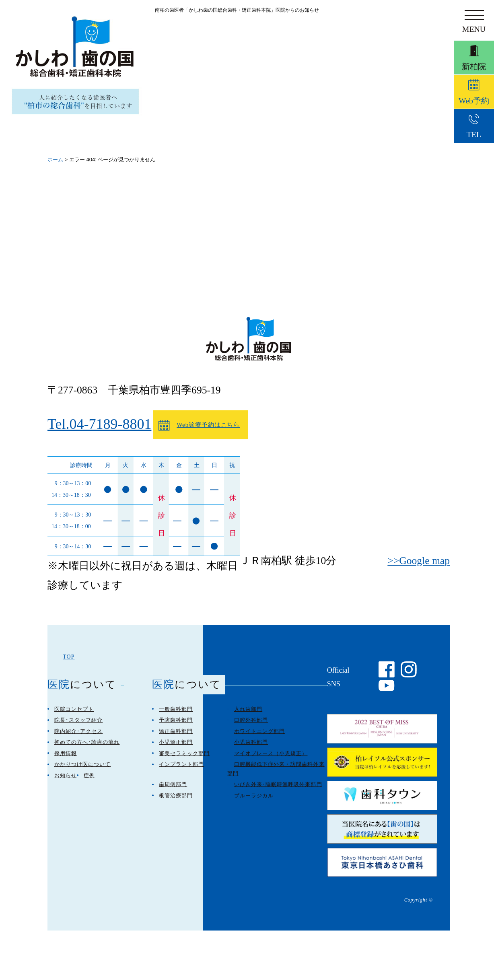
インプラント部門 (181, 770)
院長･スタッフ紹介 (78, 726)
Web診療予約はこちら (189, 428)
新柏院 (474, 62)
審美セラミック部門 (184, 759)
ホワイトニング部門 (259, 737)
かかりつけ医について (82, 770)
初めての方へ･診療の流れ (87, 748)
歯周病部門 (173, 790)
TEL (474, 142)
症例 (89, 781)
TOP (69, 663)
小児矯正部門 (176, 748)
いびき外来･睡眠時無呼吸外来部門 (278, 790)
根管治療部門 (176, 802)
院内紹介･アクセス (78, 737)
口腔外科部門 (251, 726)
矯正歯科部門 (176, 737)
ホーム (55, 160)
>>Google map (419, 561)
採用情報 (66, 759)
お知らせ (66, 781)
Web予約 (474, 103)
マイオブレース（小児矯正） (271, 759)
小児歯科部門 (251, 748)
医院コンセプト (74, 715)
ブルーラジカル (254, 802)
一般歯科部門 (176, 715)
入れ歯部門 (248, 715)
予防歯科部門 (176, 726)
